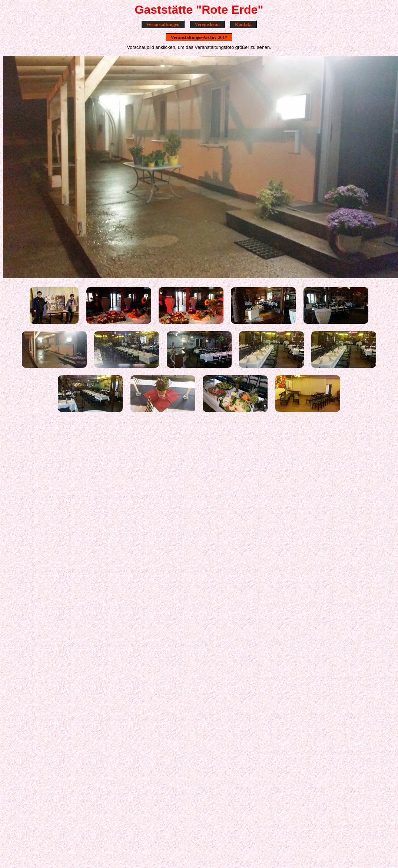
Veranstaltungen (163, 24)
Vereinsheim (207, 24)
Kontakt (243, 24)
